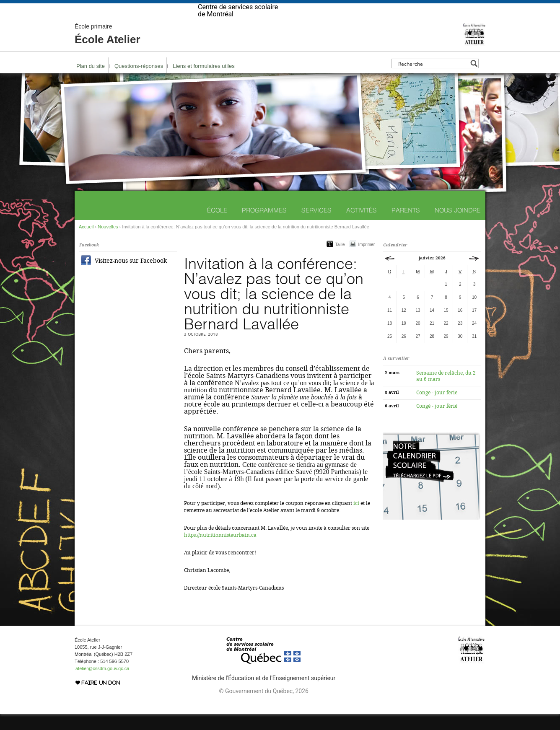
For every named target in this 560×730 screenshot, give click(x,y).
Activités (362, 226)
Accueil (86, 243)
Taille (340, 260)
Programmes (264, 226)
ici (356, 519)
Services (316, 226)
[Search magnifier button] (474, 79)
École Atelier (108, 50)
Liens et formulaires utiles (204, 82)
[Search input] (433, 79)
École (217, 226)
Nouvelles (108, 243)
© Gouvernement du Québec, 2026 (263, 707)
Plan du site (91, 82)
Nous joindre (458, 226)
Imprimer (367, 260)
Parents (406, 226)
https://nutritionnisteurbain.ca (220, 551)
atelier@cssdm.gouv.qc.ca (102, 684)
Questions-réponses (139, 82)
